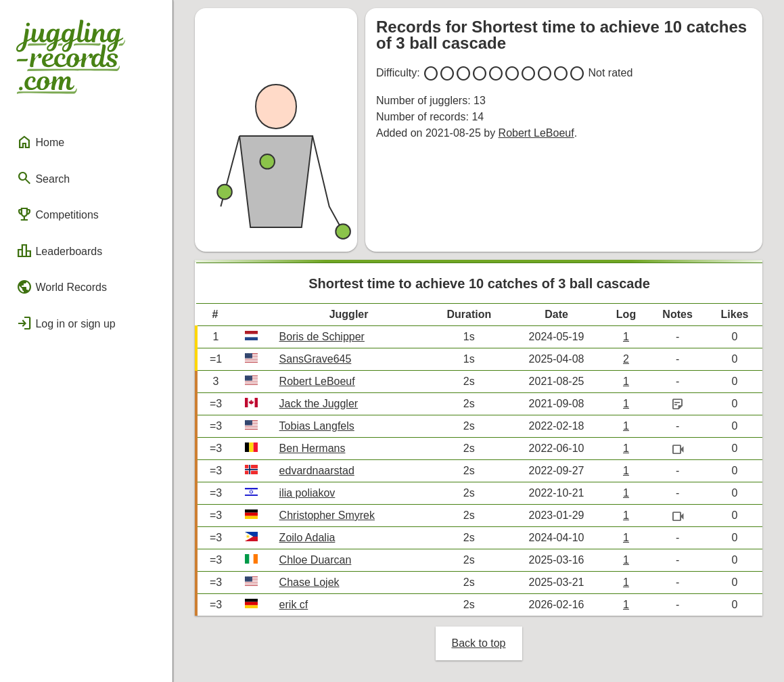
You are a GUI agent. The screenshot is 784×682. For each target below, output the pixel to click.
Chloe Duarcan (316, 560)
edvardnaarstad (317, 471)
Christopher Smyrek (327, 515)
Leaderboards (59, 251)
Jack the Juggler (319, 404)
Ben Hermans (313, 448)
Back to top (478, 643)
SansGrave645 (316, 359)
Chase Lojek (309, 582)
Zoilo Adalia (307, 538)
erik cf (294, 605)
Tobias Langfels (317, 426)
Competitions (57, 214)
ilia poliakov (307, 493)
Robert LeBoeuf (536, 133)
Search (43, 178)
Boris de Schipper (322, 337)
